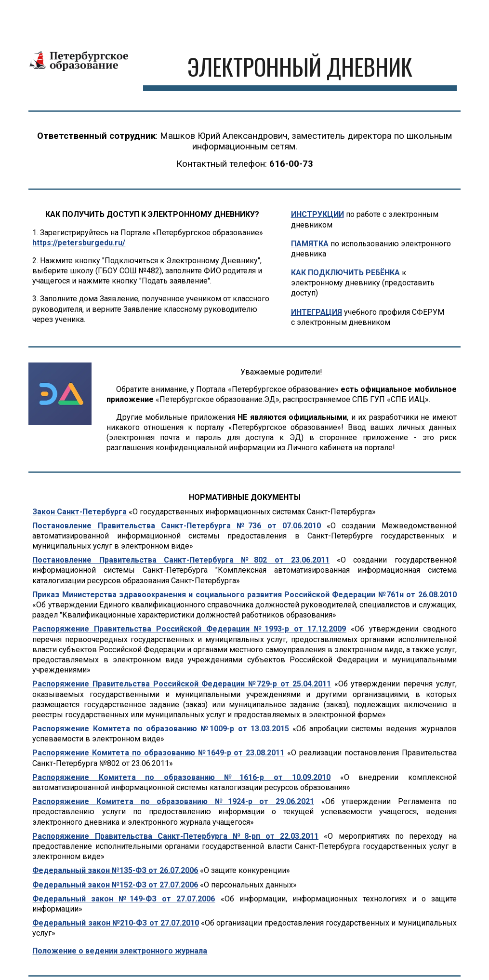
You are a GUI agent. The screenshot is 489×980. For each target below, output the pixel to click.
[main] (300, 68)
